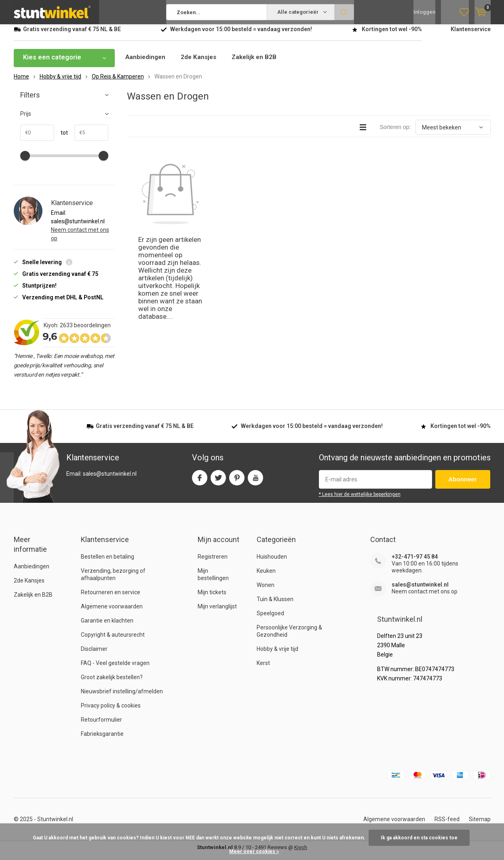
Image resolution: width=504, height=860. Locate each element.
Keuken (266, 577)
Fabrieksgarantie (102, 740)
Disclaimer (94, 655)
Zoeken (344, 12)
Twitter (218, 482)
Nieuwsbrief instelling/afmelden (122, 697)
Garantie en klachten (107, 627)
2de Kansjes (201, 63)
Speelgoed (270, 619)
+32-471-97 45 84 (415, 563)
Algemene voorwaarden (112, 612)
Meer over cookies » (254, 852)
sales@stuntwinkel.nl (420, 591)
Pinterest (237, 482)
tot (61, 139)
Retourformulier (101, 726)
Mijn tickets (212, 598)
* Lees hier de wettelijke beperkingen (360, 500)
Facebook (200, 482)
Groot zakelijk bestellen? (112, 683)
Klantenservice (471, 35)
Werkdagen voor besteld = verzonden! (241, 35)
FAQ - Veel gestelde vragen (115, 669)
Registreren (213, 563)
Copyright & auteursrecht (113, 641)
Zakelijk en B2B (258, 63)
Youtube (255, 482)
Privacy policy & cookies (111, 712)
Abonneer (463, 485)
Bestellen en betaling (108, 563)
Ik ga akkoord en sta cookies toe (419, 838)
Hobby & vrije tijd (277, 655)
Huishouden (272, 563)
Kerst (263, 669)
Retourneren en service (111, 598)
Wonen (266, 591)
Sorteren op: (395, 133)
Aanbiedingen (146, 63)
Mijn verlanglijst (217, 612)
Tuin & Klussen (275, 605)
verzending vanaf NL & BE (72, 35)
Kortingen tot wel (392, 35)
